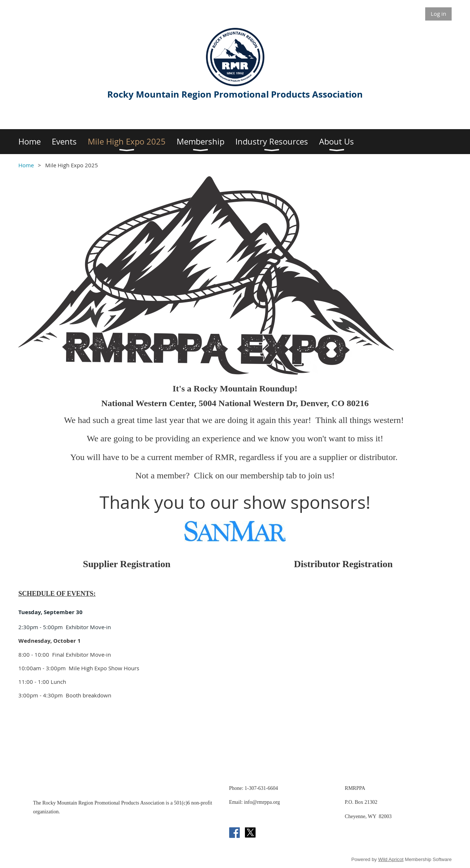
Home (26, 165)
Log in (438, 14)
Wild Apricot (391, 859)
